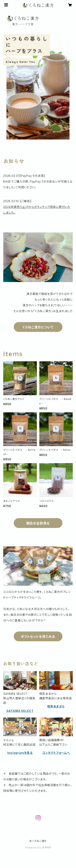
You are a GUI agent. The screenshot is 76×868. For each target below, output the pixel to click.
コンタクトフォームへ (56, 753)
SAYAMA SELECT (20, 711)
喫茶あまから (56, 706)
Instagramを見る (20, 753)
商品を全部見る (38, 523)
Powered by (38, 847)
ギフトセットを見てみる (38, 637)
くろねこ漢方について (38, 327)
